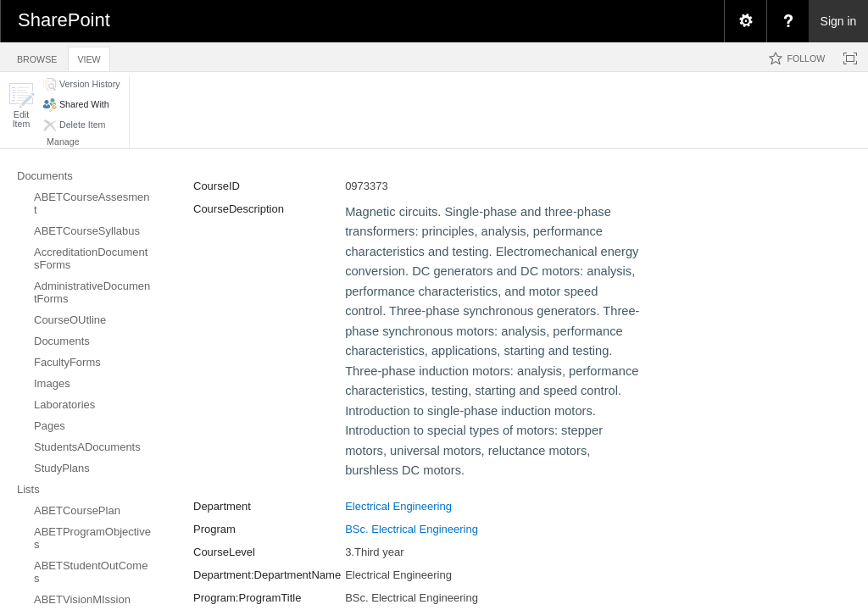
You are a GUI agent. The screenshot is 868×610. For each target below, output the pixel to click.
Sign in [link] (839, 21)
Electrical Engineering (398, 506)
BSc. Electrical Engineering (412, 529)
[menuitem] (745, 21)
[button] (21, 105)
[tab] (37, 56)
